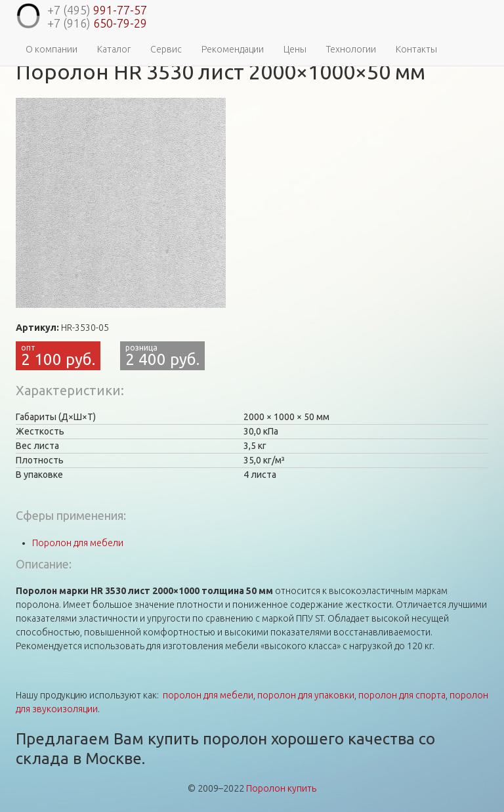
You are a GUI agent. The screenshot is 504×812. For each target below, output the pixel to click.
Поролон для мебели (78, 543)
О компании (52, 49)
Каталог (114, 49)
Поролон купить (281, 788)
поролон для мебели (208, 695)
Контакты (416, 49)
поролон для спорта (402, 695)
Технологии (351, 49)
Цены (295, 49)
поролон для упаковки (306, 695)
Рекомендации (233, 49)
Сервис (166, 49)
